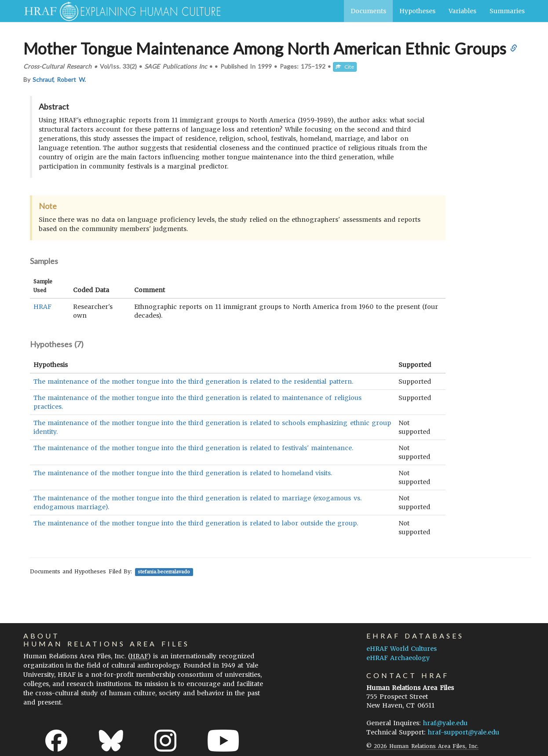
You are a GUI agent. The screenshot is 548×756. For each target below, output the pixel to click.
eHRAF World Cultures (402, 649)
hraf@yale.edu (445, 723)
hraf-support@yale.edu (464, 732)
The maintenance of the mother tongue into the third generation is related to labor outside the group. (196, 523)
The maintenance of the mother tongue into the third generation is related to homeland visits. (183, 473)
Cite (345, 67)
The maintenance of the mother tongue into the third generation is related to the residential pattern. (193, 382)
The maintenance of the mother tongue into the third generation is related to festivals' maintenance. (193, 448)
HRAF (42, 307)
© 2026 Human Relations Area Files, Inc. (422, 746)
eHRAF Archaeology (398, 658)
